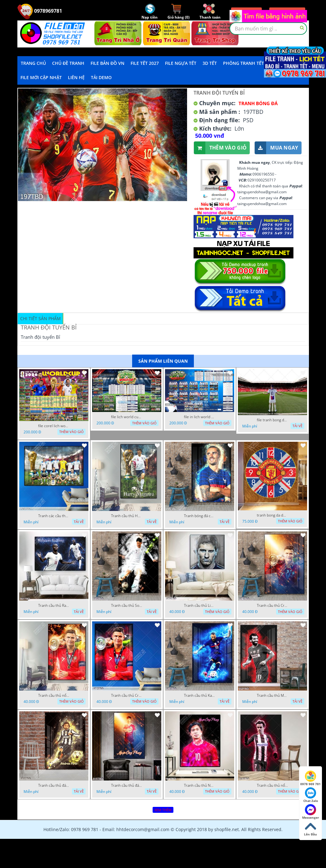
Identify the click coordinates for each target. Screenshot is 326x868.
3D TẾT (210, 63)
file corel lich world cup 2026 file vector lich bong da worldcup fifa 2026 (54, 426)
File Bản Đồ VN (107, 63)
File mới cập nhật (41, 77)
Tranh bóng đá (258, 103)
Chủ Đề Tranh (68, 63)
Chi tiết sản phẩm (40, 318)
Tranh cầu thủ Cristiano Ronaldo (272, 606)
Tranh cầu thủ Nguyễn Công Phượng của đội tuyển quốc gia (199, 785)
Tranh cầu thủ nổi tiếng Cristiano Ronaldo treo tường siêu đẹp (54, 696)
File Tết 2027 (145, 63)
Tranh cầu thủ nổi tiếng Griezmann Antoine (272, 785)
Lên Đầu (310, 829)
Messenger (311, 812)
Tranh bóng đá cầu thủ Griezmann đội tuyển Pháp (199, 516)
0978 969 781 (310, 778)
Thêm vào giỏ (220, 148)
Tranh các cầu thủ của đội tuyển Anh (54, 516)
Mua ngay (276, 148)
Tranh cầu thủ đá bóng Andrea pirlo (54, 785)
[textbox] (268, 29)
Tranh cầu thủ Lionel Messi (199, 606)
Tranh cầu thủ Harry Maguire (127, 516)
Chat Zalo (311, 795)
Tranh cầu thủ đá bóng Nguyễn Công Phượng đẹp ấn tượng (127, 785)
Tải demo (101, 77)
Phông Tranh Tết (243, 63)
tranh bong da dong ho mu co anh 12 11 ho (272, 515)
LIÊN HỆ (76, 77)
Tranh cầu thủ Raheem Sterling (54, 606)
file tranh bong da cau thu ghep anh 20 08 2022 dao (272, 420)
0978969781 (40, 11)
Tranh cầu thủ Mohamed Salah (272, 696)
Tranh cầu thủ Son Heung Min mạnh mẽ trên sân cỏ (127, 606)
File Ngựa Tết (181, 63)
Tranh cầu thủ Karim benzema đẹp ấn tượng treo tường (199, 696)
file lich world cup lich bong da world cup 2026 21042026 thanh (127, 417)
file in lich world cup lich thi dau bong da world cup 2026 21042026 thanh (199, 417)
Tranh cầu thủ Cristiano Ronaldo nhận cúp (127, 696)
